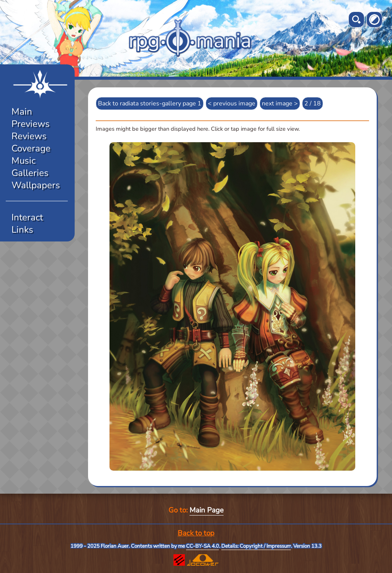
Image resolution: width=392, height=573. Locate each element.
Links (22, 230)
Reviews (29, 136)
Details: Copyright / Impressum (256, 546)
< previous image (232, 103)
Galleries (30, 173)
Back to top (196, 533)
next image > (280, 103)
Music (24, 161)
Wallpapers (36, 185)
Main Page (207, 510)
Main (22, 112)
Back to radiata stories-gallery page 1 (150, 103)
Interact (27, 217)
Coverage (31, 148)
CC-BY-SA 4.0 (203, 546)
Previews (31, 124)
